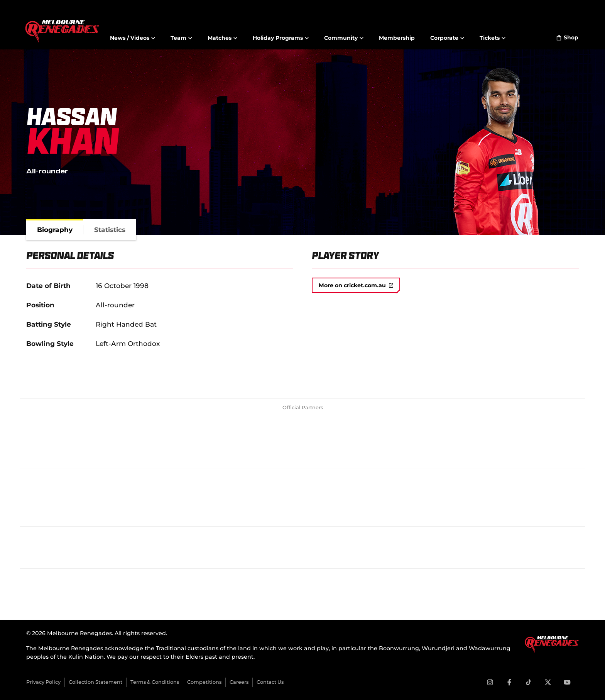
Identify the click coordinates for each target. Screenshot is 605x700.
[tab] (55, 230)
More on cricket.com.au (356, 285)
